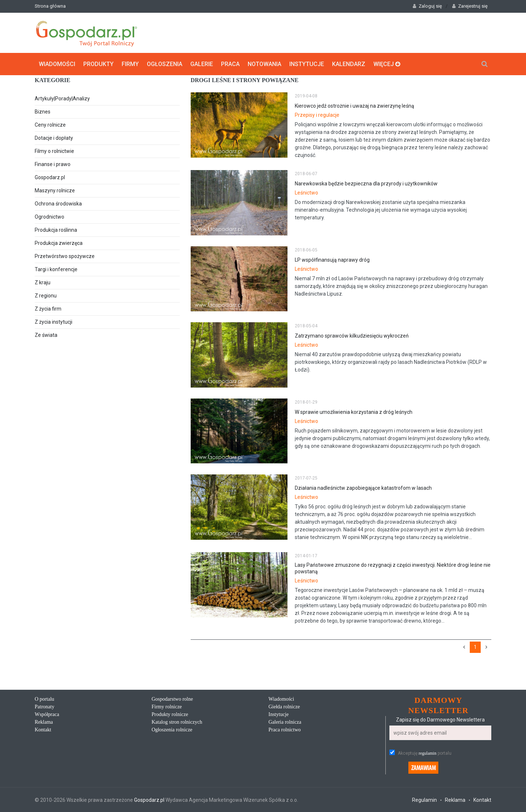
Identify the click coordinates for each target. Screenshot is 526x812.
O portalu (44, 699)
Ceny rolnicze (50, 125)
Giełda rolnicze (284, 707)
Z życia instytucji (54, 322)
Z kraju (43, 282)
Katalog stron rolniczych (177, 722)
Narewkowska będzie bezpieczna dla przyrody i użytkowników (366, 184)
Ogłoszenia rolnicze (172, 730)
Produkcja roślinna (56, 230)
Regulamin (424, 800)
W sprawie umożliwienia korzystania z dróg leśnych (354, 412)
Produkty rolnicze (170, 714)
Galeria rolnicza (285, 722)
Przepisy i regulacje (317, 115)
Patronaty (45, 707)
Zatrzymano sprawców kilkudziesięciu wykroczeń (352, 336)
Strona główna (50, 6)
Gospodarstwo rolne (172, 699)
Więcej (387, 64)
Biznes (43, 112)
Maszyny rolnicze (55, 191)
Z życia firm (48, 309)
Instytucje (307, 64)
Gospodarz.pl (50, 177)
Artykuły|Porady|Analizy (62, 99)
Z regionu (46, 296)
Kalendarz (349, 64)
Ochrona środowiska (58, 204)
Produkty (98, 64)
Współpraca (47, 714)
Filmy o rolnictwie (54, 151)
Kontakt (43, 730)
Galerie (202, 64)
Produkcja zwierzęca (59, 243)
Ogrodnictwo (49, 217)
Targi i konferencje (56, 269)
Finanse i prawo (53, 164)
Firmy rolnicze (167, 707)
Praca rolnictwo (285, 730)
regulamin (428, 753)
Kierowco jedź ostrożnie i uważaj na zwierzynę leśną (355, 106)
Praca (230, 64)
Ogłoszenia (165, 64)
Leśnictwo (306, 193)
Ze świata (46, 335)
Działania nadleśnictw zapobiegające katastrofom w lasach (363, 488)
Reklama (44, 722)
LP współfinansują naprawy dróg (332, 260)
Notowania (264, 64)
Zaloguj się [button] (427, 6)
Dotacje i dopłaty (54, 138)
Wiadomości (57, 64)
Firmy (130, 64)
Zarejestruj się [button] (470, 6)
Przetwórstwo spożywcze (65, 256)
